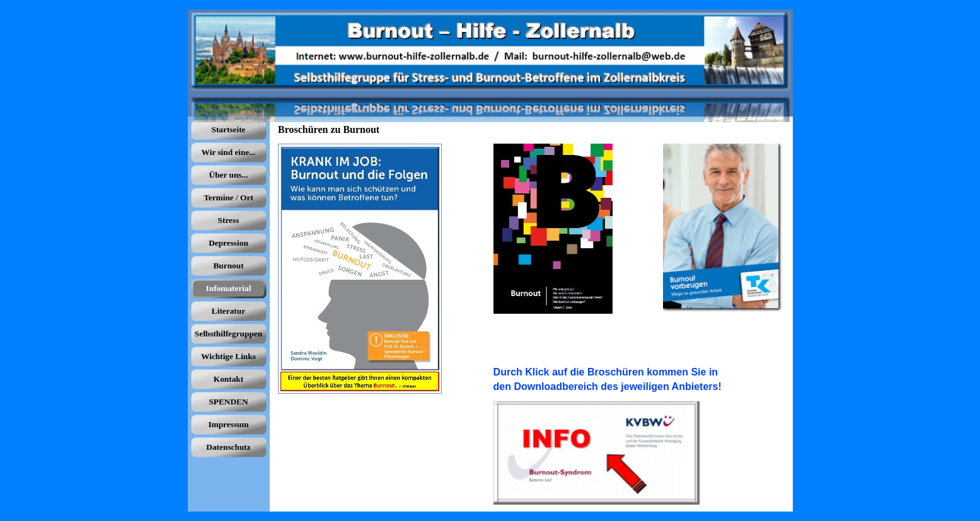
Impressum (228, 424)
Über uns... (229, 175)
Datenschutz (228, 447)
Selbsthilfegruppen (228, 334)
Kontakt (228, 379)
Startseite (228, 129)
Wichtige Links (228, 356)
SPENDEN (228, 402)
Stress (229, 220)
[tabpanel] (639, 379)
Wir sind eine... (229, 152)
